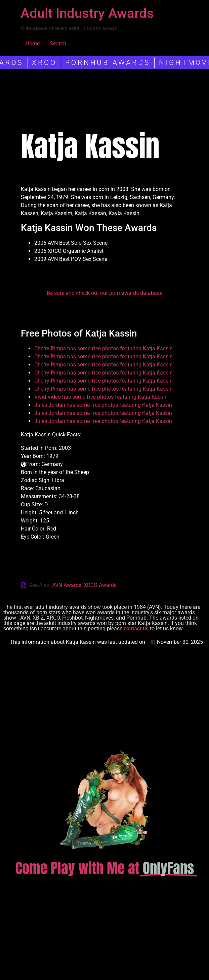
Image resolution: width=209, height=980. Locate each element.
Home (33, 44)
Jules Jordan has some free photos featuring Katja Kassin (103, 405)
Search (58, 44)
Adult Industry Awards (87, 13)
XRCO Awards (100, 585)
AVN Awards (67, 585)
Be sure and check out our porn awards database (104, 293)
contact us (136, 629)
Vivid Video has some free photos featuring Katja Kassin (101, 397)
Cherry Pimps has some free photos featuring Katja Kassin (103, 348)
